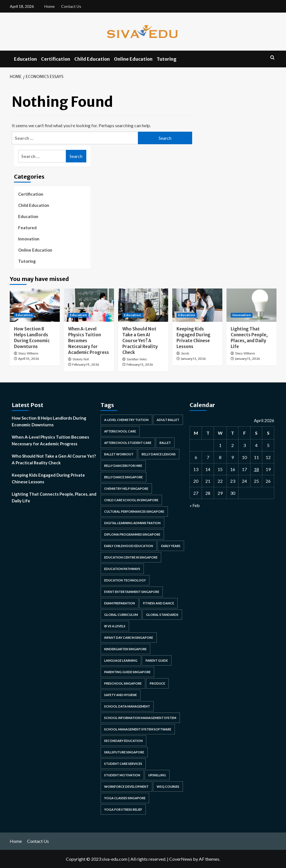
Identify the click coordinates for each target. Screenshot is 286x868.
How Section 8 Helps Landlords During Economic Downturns (49, 421)
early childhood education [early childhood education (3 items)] (129, 546)
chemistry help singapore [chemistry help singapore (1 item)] (126, 489)
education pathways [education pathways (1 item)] (122, 569)
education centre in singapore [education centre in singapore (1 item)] (131, 557)
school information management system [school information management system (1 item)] (140, 718)
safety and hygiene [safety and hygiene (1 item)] (121, 695)
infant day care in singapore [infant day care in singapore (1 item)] (129, 638)
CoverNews (181, 859)
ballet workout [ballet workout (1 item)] (119, 454)
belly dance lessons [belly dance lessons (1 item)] (159, 454)
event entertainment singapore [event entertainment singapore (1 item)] (132, 592)
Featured (27, 228)
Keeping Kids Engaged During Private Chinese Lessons (48, 478)
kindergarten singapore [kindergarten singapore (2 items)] (125, 649)
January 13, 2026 (193, 359)
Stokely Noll (81, 359)
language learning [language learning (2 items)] (121, 660)
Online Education (133, 59)
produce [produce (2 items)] (157, 683)
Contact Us (71, 6)
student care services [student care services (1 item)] (123, 764)
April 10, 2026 (29, 359)
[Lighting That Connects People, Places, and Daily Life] (252, 305)
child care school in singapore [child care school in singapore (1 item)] (131, 500)
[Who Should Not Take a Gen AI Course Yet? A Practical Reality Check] (143, 305)
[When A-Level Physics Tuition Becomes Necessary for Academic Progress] (89, 305)
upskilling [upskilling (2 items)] (157, 775)
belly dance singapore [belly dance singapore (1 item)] (123, 477)
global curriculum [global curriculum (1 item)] (121, 615)
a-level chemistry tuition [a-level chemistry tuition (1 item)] (126, 420)
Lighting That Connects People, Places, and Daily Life (54, 497)
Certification (56, 59)
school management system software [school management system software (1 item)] (138, 729)
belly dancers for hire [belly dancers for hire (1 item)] (123, 466)
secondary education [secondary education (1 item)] (123, 741)
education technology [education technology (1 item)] (125, 580)
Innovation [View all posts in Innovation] (242, 315)
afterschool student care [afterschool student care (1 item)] (128, 443)
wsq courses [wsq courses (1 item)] (168, 787)
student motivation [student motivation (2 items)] (122, 775)
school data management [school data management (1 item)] (127, 706)
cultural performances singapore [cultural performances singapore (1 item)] (134, 511)
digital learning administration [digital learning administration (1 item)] (132, 523)
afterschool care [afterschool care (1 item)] (120, 431)
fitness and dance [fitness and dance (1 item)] (159, 603)
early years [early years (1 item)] (171, 546)
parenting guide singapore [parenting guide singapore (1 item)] (127, 672)
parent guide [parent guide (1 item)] (157, 660)
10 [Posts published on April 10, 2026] (244, 457)
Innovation (29, 239)
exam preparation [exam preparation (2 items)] (120, 603)
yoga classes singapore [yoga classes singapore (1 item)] (125, 798)
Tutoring (167, 59)
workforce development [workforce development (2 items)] (126, 787)
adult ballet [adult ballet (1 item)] (168, 420)
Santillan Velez (137, 359)
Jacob (185, 353)
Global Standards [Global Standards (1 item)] (162, 615)
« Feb (195, 505)
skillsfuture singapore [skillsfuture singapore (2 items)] (124, 752)
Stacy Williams (28, 353)
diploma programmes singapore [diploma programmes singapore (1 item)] (132, 534)
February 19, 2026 (86, 365)
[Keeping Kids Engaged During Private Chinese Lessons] (197, 305)
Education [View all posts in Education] (24, 315)
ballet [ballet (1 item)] (165, 443)
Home (50, 6)
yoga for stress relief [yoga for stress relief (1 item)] (123, 809)
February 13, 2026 (140, 365)
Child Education (92, 59)
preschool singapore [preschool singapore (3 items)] (123, 683)
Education (25, 59)
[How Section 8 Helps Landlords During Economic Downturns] (35, 305)
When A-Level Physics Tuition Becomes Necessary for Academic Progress (50, 440)
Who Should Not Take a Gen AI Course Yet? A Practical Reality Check (140, 341)
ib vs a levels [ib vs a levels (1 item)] (115, 626)
